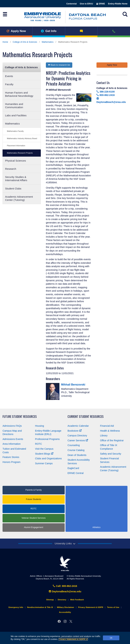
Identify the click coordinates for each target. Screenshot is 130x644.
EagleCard (73, 468)
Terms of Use (113, 607)
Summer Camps (44, 463)
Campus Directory (77, 436)
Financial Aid (107, 426)
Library (104, 436)
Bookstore (75, 431)
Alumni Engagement (34, 527)
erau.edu (65, 564)
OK (111, 638)
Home (5, 42)
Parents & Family (34, 490)
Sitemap (50, 600)
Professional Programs (47, 439)
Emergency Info (16, 607)
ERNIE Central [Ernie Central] (75, 473)
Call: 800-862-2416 (65, 586)
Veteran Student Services (34, 518)
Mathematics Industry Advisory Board (22, 138)
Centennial (72, 4)
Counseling (74, 445)
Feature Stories (11, 457)
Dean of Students (77, 455)
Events (9, 76)
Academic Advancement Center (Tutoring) (19, 198)
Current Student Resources (86, 417)
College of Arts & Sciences (25, 42)
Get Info (49, 31)
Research (11, 169)
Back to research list (59, 65)
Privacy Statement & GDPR (73, 639)
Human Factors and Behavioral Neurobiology (19, 94)
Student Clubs (13, 189)
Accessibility (65, 612)
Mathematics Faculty (15, 131)
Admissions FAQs (12, 426)
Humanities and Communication (14, 106)
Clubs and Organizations (48, 458)
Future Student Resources (20, 417)
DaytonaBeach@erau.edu (65, 591)
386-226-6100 (106, 92)
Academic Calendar (78, 426)
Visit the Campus (44, 449)
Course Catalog (76, 450)
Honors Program (12, 462)
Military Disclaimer (66, 607)
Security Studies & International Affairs (16, 179)
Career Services (78, 440)
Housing (40, 426)
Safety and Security (111, 454)
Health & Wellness (110, 431)
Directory (62, 600)
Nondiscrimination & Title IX (40, 607)
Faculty (9, 84)
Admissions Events (13, 439)
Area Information (12, 444)
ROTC (39, 444)
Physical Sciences (15, 161)
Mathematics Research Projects (20, 153)
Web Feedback (77, 600)
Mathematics (48, 42)
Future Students (34, 499)
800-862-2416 (106, 95)
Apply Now (16, 31)
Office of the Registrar (112, 440)
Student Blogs (44, 454)
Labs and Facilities (16, 115)
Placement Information (16, 146)
